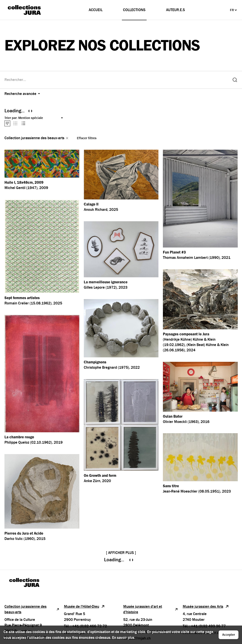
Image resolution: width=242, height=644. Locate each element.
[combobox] (117, 80)
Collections (134, 10)
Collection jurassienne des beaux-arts (32, 609)
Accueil (96, 10)
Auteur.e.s (175, 10)
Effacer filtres (87, 138)
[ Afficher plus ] (121, 553)
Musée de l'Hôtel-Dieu (84, 607)
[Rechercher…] (117, 80)
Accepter (229, 635)
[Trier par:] (41, 118)
